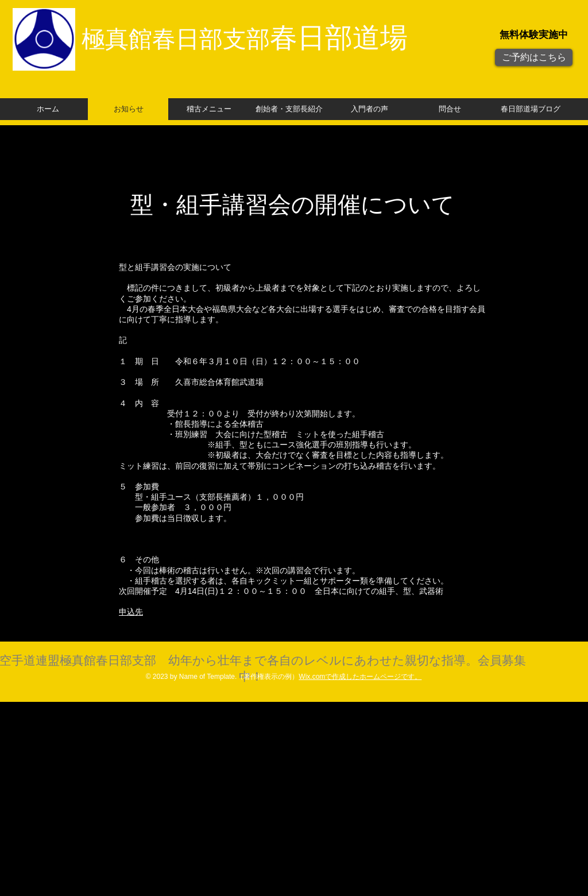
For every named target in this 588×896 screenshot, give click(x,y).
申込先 (131, 612)
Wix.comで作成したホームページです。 (360, 677)
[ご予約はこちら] (534, 57)
